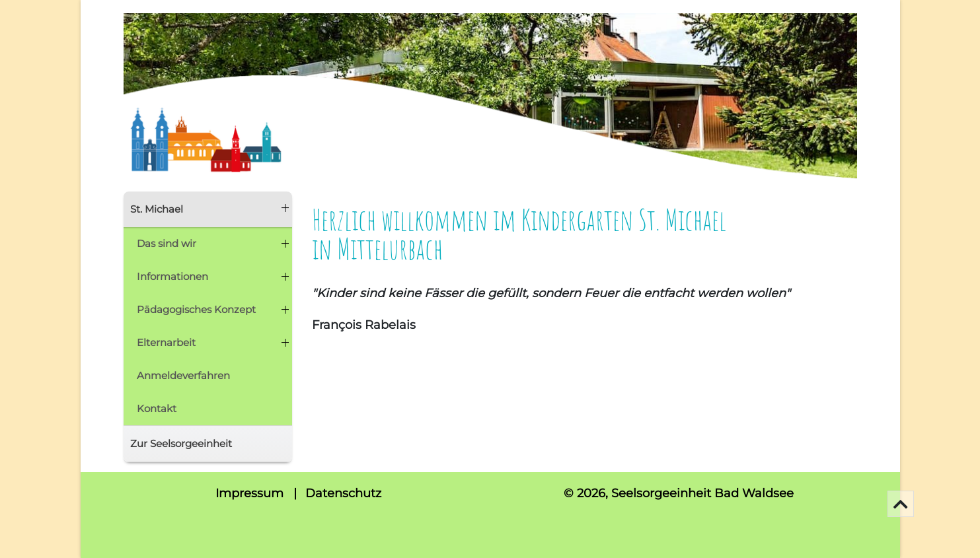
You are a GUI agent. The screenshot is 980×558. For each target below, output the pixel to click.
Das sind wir (167, 243)
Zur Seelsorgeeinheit (181, 443)
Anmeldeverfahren (183, 375)
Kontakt (157, 408)
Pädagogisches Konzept (196, 309)
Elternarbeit (166, 342)
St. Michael (157, 209)
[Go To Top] (901, 504)
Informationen (172, 276)
